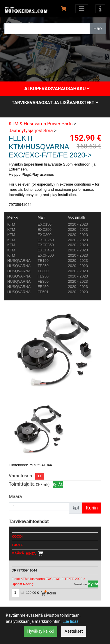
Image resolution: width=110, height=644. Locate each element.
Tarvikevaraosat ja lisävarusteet (55, 103)
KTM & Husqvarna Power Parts (41, 124)
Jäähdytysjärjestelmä (31, 131)
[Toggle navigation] (100, 9)
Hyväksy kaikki (41, 631)
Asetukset (74, 631)
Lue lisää (71, 621)
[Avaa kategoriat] (82, 9)
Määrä (15, 497)
